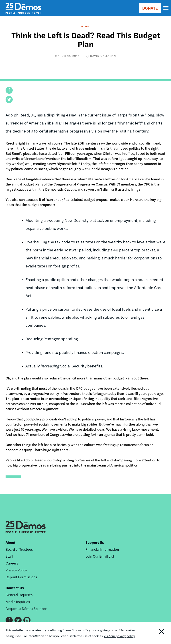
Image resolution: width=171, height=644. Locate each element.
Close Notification (154, 633)
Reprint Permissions (21, 577)
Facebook (9, 620)
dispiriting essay (61, 115)
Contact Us (15, 588)
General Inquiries (19, 595)
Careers (12, 563)
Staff (9, 556)
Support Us (95, 542)
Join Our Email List (100, 556)
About (10, 542)
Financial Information (102, 549)
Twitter (18, 620)
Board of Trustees (19, 549)
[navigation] (166, 8)
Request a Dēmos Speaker (26, 608)
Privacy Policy (16, 570)
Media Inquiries (18, 602)
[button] (9, 90)
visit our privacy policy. (120, 636)
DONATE (150, 8)
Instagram (27, 620)
